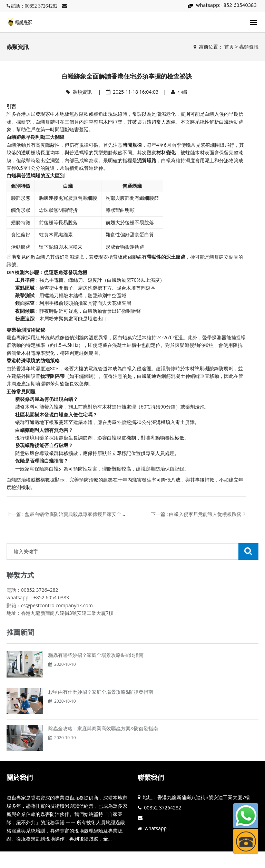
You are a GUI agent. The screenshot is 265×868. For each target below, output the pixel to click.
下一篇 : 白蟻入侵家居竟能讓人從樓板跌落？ (199, 514)
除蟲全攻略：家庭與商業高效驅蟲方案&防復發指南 (103, 728)
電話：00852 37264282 (34, 6)
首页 (229, 47)
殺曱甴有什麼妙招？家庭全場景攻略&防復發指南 (101, 692)
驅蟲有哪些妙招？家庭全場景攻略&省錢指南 (96, 655)
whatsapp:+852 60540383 (226, 5)
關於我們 (20, 777)
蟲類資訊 (249, 47)
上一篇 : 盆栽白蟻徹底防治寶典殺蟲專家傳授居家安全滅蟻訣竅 (74, 514)
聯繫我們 (151, 777)
